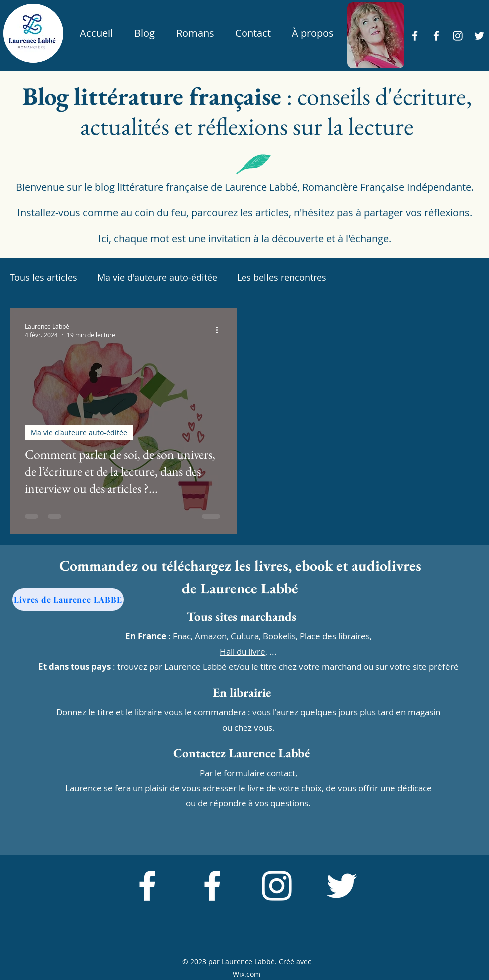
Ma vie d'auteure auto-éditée (157, 277)
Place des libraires (335, 636)
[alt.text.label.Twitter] (479, 36)
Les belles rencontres (282, 277)
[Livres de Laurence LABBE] (68, 600)
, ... (248, 652)
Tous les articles (44, 277)
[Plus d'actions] (220, 330)
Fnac (182, 636)
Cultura (245, 636)
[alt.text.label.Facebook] (415, 36)
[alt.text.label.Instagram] (458, 36)
